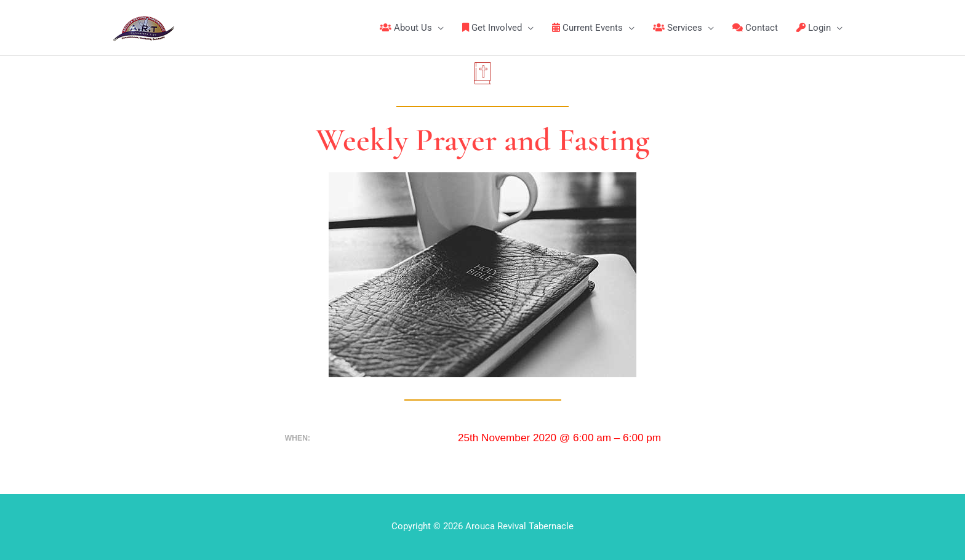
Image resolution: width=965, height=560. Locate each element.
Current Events (587, 28)
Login (814, 28)
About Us (406, 28)
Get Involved (492, 28)
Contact (755, 28)
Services (678, 28)
